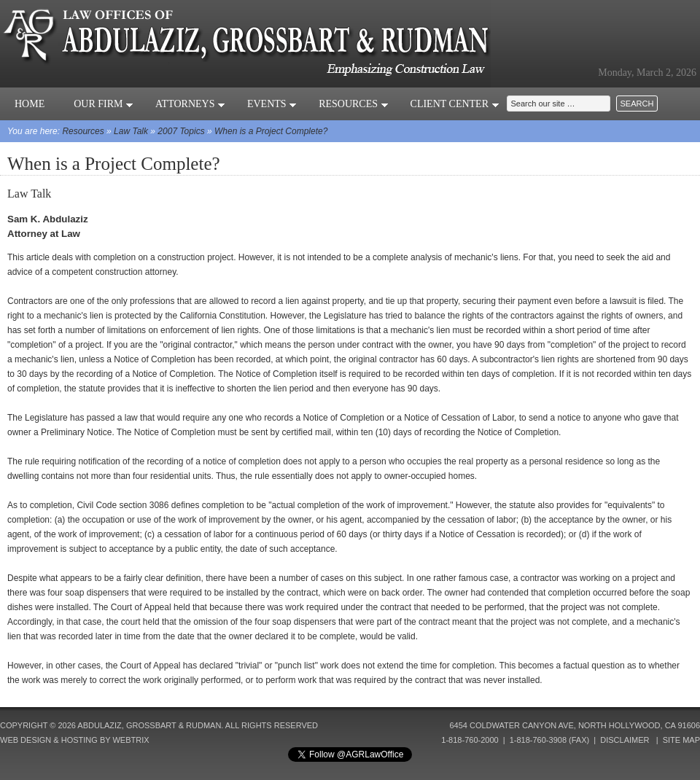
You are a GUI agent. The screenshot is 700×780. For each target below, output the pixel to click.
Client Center (455, 104)
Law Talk (131, 131)
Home (30, 104)
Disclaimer (625, 740)
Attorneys (190, 104)
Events (272, 104)
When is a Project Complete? (271, 131)
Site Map (681, 740)
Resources (353, 104)
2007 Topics (181, 131)
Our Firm (104, 104)
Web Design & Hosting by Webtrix (75, 740)
